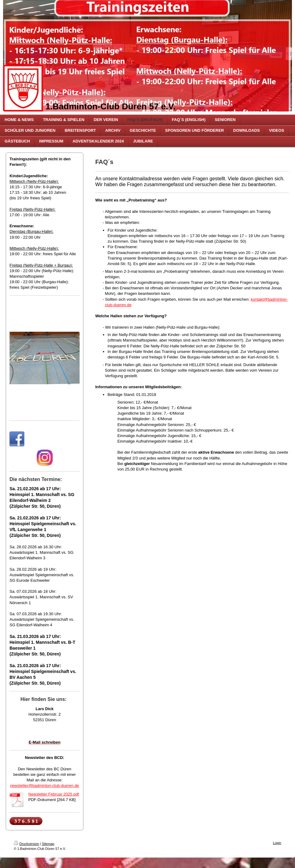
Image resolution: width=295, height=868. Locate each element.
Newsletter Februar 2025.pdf (54, 794)
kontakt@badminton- (269, 299)
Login (277, 843)
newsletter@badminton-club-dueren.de (45, 786)
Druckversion (26, 844)
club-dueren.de (118, 305)
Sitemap (48, 844)
